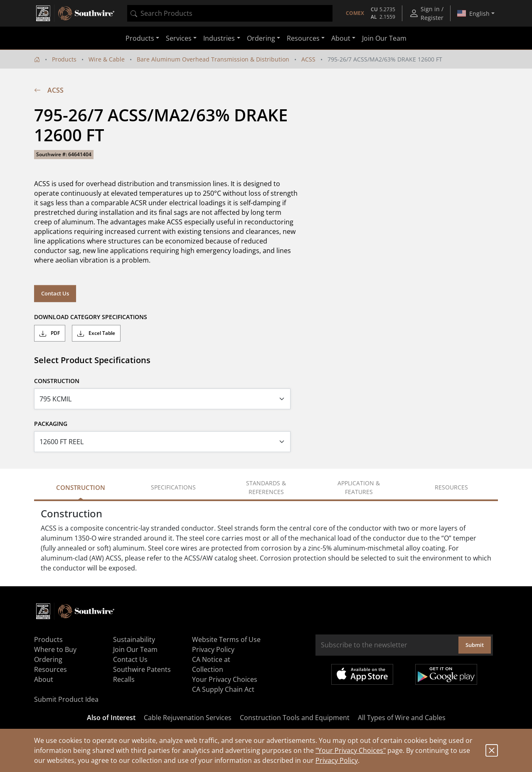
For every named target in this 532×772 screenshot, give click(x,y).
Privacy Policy (337, 760)
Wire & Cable (107, 59)
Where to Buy (55, 649)
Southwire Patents (142, 669)
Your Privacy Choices (225, 679)
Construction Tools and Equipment (295, 718)
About (44, 679)
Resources (50, 669)
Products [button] (140, 38)
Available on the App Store (362, 674)
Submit (475, 645)
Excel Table (96, 333)
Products (64, 59)
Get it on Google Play (446, 674)
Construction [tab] (81, 487)
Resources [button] (303, 38)
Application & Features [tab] (359, 487)
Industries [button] (219, 38)
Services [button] (179, 38)
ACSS (308, 59)
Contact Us (55, 293)
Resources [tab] (451, 487)
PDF (50, 333)
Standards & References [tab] (266, 487)
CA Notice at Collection (211, 664)
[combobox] (230, 13)
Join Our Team (384, 38)
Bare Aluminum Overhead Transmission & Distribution (213, 59)
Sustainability (134, 639)
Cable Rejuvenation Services (188, 718)
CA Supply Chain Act (223, 689)
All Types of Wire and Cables (402, 718)
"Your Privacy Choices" (351, 750)
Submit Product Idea (66, 699)
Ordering (48, 659)
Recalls (124, 679)
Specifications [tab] (173, 487)
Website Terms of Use (226, 639)
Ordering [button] (261, 38)
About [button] (341, 38)
